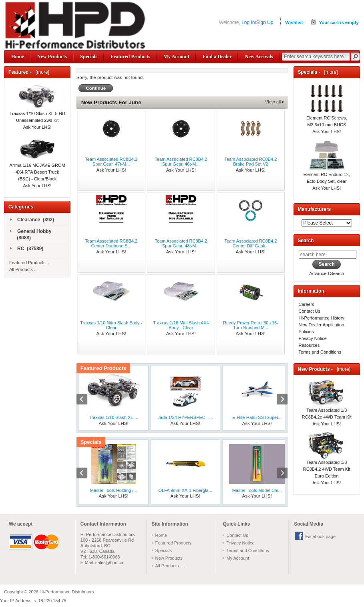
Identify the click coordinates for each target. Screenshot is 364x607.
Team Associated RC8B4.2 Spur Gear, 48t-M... (181, 243)
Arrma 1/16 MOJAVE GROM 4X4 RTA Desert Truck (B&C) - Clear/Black (37, 163)
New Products (52, 57)
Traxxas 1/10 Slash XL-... (114, 417)
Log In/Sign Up (257, 22)
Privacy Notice (313, 338)
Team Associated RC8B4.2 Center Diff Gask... (251, 243)
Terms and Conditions (320, 352)
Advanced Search (327, 273)
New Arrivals (259, 57)
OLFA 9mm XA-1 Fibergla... (185, 490)
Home (18, 57)
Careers (307, 304)
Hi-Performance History (322, 318)
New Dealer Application (322, 325)
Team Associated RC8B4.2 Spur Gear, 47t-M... (111, 162)
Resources (309, 345)
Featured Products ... (30, 263)
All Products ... (23, 269)
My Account (176, 57)
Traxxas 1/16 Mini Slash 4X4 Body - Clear (181, 325)
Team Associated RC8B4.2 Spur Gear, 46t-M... (181, 162)
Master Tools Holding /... (114, 490)
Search (306, 241)
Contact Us (310, 311)
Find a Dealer (217, 57)
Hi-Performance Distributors (67, 592)
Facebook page (320, 536)
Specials (89, 57)
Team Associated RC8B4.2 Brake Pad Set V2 (251, 162)
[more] (41, 72)
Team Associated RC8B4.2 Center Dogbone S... (111, 243)
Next (278, 400)
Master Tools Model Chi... (257, 490)
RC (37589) (27, 249)
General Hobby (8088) (31, 235)
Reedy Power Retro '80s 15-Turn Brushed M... (251, 325)
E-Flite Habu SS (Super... (257, 417)
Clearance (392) (32, 220)
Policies (306, 332)
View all (273, 102)
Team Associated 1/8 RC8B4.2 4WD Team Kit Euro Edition (327, 460)
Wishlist (294, 22)
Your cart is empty (339, 22)
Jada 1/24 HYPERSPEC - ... (185, 417)
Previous (86, 400)
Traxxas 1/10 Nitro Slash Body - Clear (111, 325)
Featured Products (130, 57)
